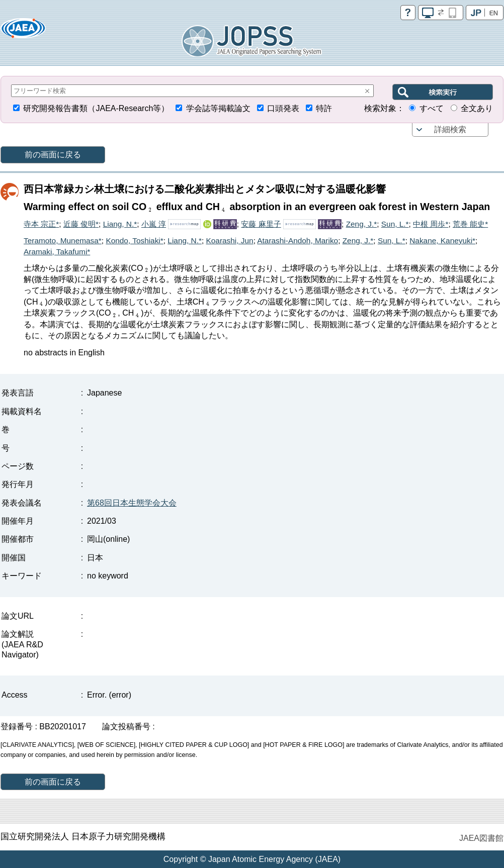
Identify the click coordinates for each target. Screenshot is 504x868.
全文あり (477, 108)
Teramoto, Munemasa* (63, 240)
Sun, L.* (395, 224)
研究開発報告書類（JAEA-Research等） (96, 108)
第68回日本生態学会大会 (132, 503)
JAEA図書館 (481, 838)
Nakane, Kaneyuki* (442, 240)
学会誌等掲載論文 (218, 108)
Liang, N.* (120, 224)
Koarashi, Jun (230, 240)
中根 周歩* (431, 224)
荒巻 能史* (470, 224)
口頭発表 (283, 108)
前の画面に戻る (53, 155)
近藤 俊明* (81, 224)
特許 (324, 108)
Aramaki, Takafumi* (57, 252)
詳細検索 (450, 129)
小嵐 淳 (154, 224)
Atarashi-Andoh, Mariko (298, 240)
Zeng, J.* (362, 224)
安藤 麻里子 (261, 224)
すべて (432, 108)
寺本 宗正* (41, 224)
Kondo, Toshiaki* (134, 240)
